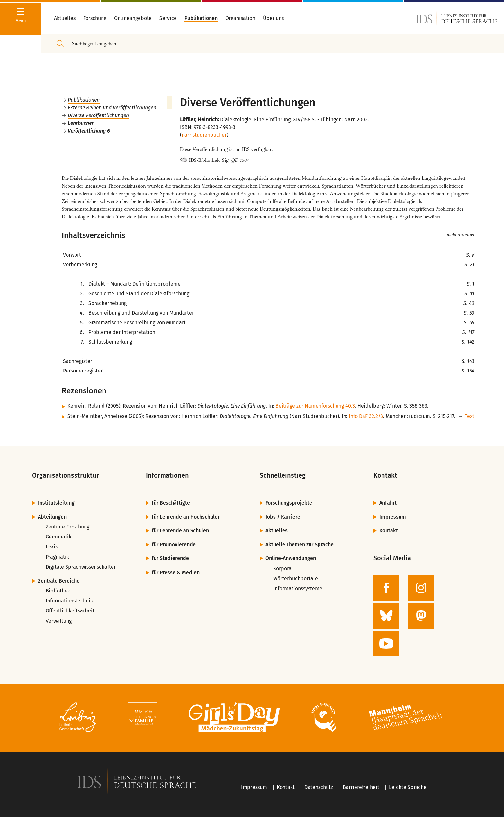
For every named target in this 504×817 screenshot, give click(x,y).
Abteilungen (52, 517)
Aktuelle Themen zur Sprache (300, 544)
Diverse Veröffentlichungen (98, 115)
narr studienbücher (204, 135)
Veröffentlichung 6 (89, 131)
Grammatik (59, 537)
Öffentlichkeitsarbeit (70, 611)
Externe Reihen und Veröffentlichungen (112, 108)
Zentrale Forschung (67, 527)
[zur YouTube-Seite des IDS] (386, 644)
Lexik (52, 547)
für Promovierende (174, 544)
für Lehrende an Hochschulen (186, 517)
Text (470, 416)
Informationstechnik (69, 601)
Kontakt (389, 531)
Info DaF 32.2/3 (366, 416)
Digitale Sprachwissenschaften (81, 567)
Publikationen (84, 100)
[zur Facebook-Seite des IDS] (386, 588)
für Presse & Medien (176, 572)
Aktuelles (277, 531)
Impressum (393, 517)
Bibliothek (58, 591)
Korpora (282, 569)
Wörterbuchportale (296, 578)
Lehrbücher (81, 123)
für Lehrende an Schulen (180, 531)
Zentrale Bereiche (59, 581)
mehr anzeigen (461, 235)
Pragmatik (57, 557)
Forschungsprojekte (289, 503)
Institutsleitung (56, 503)
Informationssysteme (298, 588)
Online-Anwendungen (291, 558)
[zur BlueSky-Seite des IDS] (386, 616)
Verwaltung (59, 621)
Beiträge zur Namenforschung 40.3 (315, 406)
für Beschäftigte (171, 503)
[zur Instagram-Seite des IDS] (421, 588)
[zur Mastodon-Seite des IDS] (421, 616)
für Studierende (170, 558)
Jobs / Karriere (283, 517)
